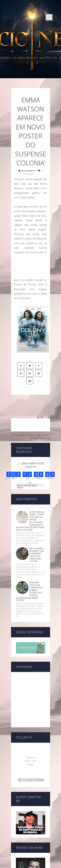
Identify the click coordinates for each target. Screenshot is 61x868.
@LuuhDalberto (28, 171)
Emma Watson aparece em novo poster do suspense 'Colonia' (30, 131)
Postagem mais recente (22, 421)
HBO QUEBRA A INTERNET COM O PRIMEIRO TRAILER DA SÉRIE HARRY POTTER (37, 517)
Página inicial (42, 421)
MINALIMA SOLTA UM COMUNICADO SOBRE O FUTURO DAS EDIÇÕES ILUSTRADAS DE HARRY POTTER (30, 553)
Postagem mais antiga (40, 424)
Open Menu (49, 17)
